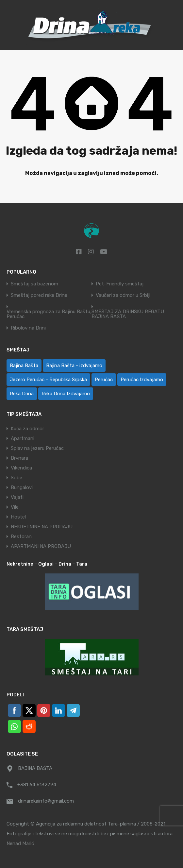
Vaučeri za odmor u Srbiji (123, 295)
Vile (15, 507)
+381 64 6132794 (37, 785)
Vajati (17, 497)
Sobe (17, 478)
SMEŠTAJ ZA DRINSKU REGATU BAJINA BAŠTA (128, 314)
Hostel (18, 517)
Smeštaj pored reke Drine (39, 295)
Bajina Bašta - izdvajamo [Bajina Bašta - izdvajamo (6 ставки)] (74, 366)
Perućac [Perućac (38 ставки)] (104, 380)
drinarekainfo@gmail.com (46, 801)
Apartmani (23, 438)
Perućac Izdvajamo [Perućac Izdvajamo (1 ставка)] (142, 380)
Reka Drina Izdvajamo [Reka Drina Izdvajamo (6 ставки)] (66, 394)
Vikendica (21, 468)
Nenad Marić (20, 843)
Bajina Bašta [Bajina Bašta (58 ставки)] (24, 366)
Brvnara (19, 458)
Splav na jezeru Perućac (37, 448)
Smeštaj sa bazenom (34, 284)
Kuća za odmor (27, 429)
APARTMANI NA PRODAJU (41, 546)
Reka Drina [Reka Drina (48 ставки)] (22, 394)
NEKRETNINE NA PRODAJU (42, 527)
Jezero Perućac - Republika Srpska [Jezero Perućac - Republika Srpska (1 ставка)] (48, 380)
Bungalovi (22, 487)
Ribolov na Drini (28, 328)
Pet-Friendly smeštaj (120, 284)
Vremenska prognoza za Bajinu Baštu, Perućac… (49, 314)
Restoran (21, 536)
